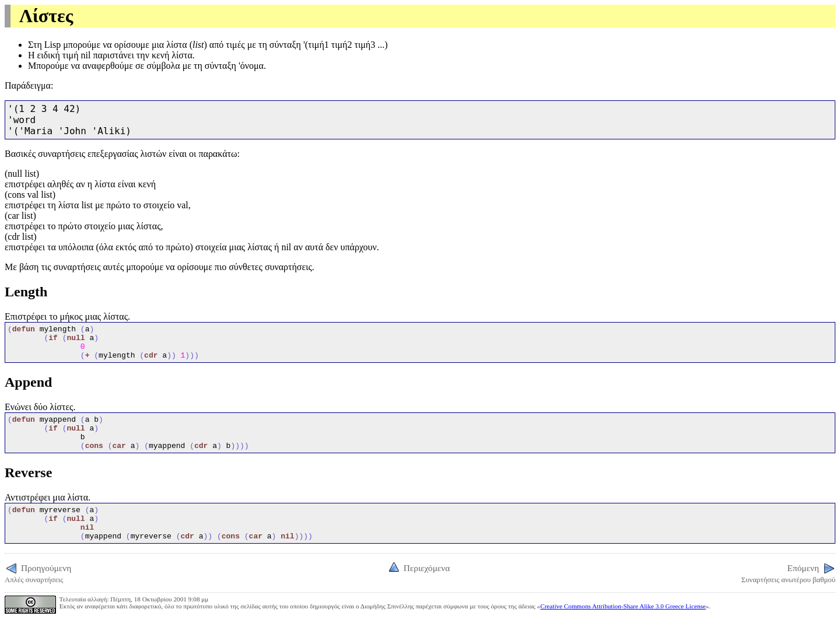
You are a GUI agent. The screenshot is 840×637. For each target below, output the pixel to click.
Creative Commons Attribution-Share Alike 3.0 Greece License (623, 627)
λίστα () (187, 45)
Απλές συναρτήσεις (38, 594)
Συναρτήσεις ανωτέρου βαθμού (788, 594)
